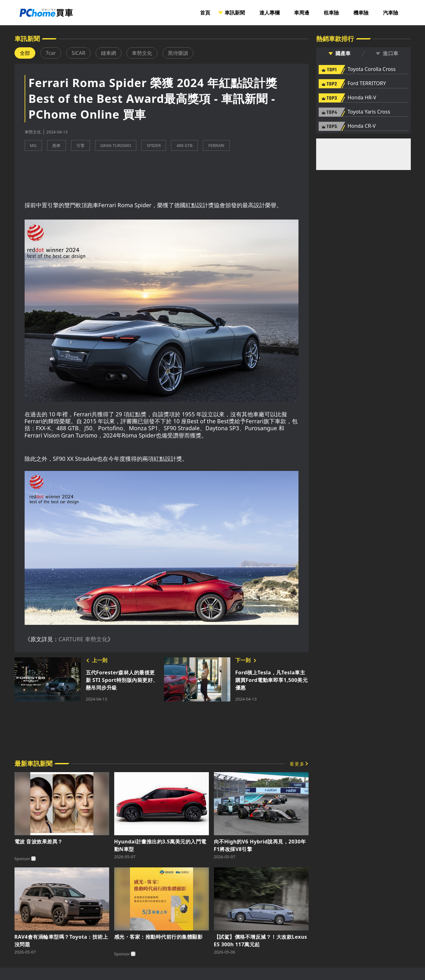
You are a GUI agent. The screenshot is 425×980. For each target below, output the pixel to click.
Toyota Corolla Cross (372, 69)
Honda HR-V (362, 98)
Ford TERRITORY (367, 84)
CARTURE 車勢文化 (83, 639)
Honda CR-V (362, 126)
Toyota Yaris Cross (369, 112)
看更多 (297, 764)
